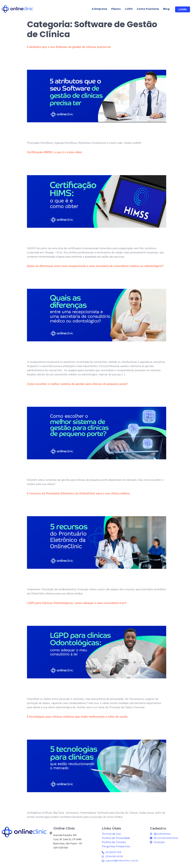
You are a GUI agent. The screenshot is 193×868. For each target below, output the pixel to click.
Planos (116, 9)
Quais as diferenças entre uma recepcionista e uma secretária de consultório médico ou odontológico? (95, 266)
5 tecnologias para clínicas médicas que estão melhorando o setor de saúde (77, 717)
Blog (166, 9)
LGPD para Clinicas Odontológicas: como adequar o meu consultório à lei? (77, 603)
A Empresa (99, 9)
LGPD (129, 9)
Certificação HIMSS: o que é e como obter (55, 152)
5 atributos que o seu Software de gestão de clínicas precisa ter (69, 47)
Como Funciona (148, 9)
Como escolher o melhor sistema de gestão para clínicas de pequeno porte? (78, 384)
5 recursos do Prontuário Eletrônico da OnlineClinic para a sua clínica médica (78, 493)
